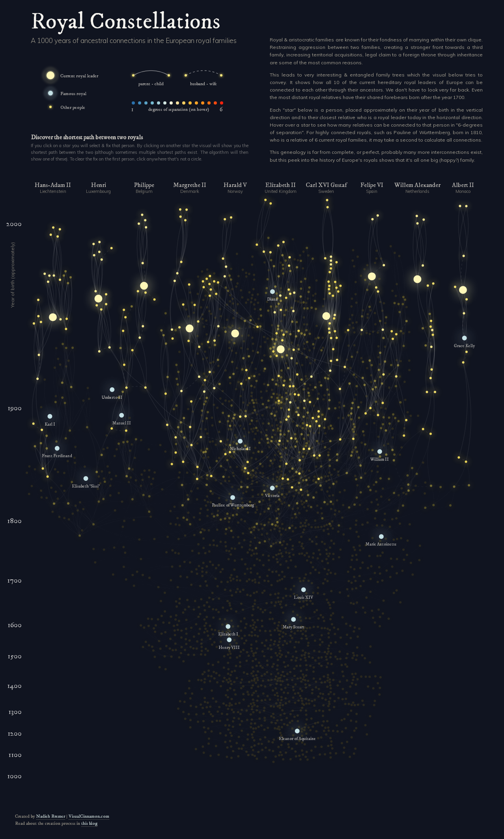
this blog (89, 823)
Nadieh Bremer (51, 816)
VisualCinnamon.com (89, 816)
